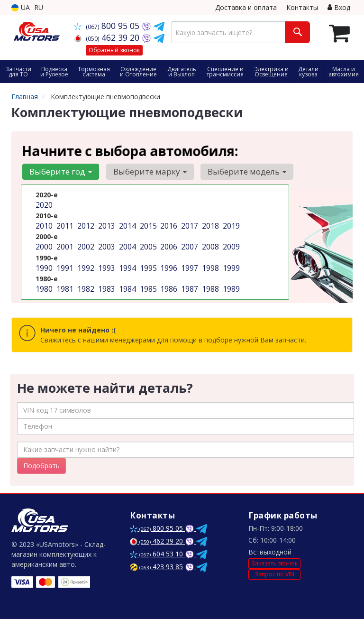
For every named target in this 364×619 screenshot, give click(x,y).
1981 (64, 284)
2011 (64, 225)
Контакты (302, 7)
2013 (106, 225)
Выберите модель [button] (239, 171)
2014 (127, 225)
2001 (64, 245)
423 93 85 (156, 567)
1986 (168, 284)
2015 (147, 225)
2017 (189, 225)
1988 (209, 284)
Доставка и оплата (246, 7)
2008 (209, 245)
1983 (106, 284)
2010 (43, 225)
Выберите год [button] (59, 171)
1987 (189, 284)
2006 (168, 245)
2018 (209, 225)
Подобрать (41, 466)
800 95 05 (108, 26)
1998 (209, 264)
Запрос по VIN (274, 574)
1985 (147, 284)
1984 (127, 284)
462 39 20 (108, 37)
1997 (189, 264)
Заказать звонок (274, 563)
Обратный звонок (114, 50)
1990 (43, 264)
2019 (230, 225)
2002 (85, 245)
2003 (106, 245)
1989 (230, 284)
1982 (85, 284)
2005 (147, 245)
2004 (127, 245)
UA (21, 7)
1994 (127, 264)
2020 (43, 205)
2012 (85, 225)
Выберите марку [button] (145, 171)
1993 (106, 264)
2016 (168, 225)
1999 (230, 264)
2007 (189, 245)
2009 (230, 245)
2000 (43, 245)
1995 (147, 264)
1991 (64, 264)
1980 (43, 284)
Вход (339, 7)
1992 (85, 264)
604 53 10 (157, 554)
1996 (168, 264)
